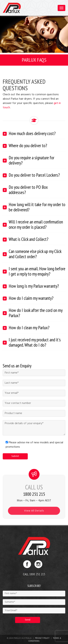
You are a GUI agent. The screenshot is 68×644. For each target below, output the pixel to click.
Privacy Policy (42, 638)
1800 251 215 (37, 574)
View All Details (34, 513)
